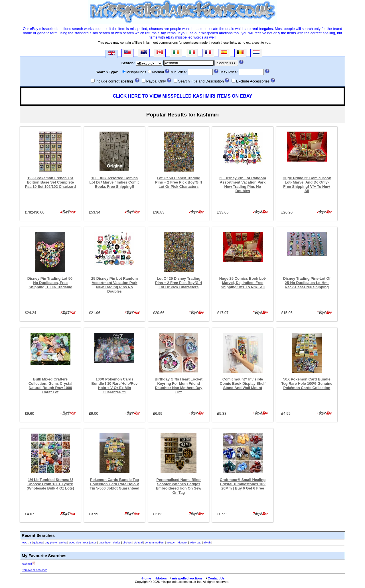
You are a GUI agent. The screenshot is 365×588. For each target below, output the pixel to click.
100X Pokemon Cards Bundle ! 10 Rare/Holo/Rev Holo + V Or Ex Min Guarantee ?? (115, 386)
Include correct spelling (114, 81)
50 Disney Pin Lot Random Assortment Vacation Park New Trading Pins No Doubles (243, 184)
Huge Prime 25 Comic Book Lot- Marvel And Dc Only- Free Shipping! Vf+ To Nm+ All (307, 184)
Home (145, 578)
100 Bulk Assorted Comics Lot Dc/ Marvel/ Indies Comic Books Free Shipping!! (114, 182)
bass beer (105, 542)
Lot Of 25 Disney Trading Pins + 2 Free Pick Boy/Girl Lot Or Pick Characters (179, 283)
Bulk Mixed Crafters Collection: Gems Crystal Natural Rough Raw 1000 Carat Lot (50, 386)
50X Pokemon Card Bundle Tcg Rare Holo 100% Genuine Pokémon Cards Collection (307, 383)
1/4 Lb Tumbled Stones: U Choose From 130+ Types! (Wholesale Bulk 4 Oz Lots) (50, 484)
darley (117, 542)
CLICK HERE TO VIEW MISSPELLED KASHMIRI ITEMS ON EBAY (183, 96)
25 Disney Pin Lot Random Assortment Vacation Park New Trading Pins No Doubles (114, 285)
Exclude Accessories (253, 81)
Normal (158, 72)
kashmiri (27, 564)
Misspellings (136, 72)
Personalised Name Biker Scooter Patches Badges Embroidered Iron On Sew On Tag (179, 486)
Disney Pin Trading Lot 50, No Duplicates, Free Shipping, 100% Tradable (50, 283)
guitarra (38, 542)
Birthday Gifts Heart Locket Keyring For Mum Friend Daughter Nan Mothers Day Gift (179, 386)
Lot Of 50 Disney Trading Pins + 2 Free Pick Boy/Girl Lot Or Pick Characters (179, 182)
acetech (171, 542)
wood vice (75, 542)
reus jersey (90, 542)
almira (63, 542)
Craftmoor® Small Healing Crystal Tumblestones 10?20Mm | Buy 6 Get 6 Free (243, 484)
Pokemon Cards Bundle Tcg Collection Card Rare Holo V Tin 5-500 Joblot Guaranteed (115, 484)
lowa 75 (26, 542)
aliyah (207, 542)
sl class (127, 542)
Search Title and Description (201, 81)
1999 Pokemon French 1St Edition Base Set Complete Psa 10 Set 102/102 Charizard (50, 182)
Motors (160, 578)
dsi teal (138, 542)
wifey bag (195, 542)
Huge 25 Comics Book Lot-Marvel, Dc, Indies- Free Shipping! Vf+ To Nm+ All (243, 283)
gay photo (51, 542)
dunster (183, 542)
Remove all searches (35, 570)
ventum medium (155, 542)
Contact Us (215, 578)
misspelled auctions (186, 578)
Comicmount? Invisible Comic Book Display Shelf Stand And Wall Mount (243, 383)
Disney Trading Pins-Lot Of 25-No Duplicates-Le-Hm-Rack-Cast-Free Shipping (307, 283)
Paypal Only (156, 81)
